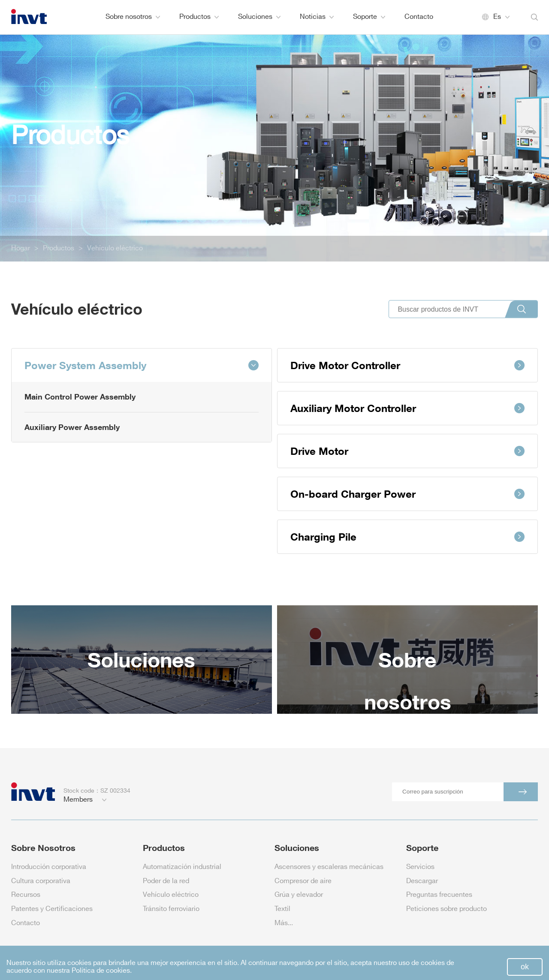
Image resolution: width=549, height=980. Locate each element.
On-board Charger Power (407, 494)
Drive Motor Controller (407, 365)
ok (525, 967)
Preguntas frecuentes (439, 895)
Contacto (419, 17)
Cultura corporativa (41, 881)
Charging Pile (407, 537)
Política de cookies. (102, 971)
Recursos (26, 895)
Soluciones (259, 17)
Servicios (420, 867)
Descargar (422, 881)
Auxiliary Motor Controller (407, 408)
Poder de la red (166, 881)
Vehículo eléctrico (115, 248)
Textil (282, 909)
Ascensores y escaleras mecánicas (329, 867)
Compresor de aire (303, 881)
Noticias (317, 17)
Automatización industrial (182, 867)
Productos (199, 17)
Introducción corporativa (49, 867)
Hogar (21, 248)
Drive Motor (407, 451)
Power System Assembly (142, 365)
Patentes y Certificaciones (52, 909)
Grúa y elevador (299, 895)
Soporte (369, 17)
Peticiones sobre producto (446, 909)
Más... (284, 923)
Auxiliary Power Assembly (72, 427)
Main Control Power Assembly (80, 397)
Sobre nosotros (133, 17)
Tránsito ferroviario (171, 909)
